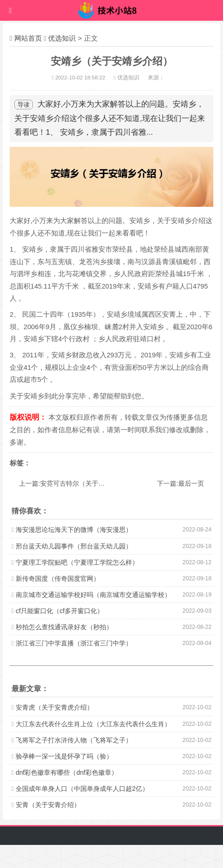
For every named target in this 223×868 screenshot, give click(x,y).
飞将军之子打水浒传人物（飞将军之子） (74, 740)
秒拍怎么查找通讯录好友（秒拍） (64, 627)
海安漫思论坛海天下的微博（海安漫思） (74, 530)
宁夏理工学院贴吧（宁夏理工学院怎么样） (77, 562)
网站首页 (28, 38)
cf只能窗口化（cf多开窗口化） (60, 611)
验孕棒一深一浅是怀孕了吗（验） (64, 756)
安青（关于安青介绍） (48, 805)
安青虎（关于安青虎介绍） (54, 707)
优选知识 (62, 38)
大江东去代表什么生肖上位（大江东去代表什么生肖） (93, 724)
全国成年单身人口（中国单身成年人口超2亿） (82, 789)
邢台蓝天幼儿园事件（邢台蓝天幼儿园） (74, 546)
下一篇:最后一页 (181, 483)
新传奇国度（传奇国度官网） (58, 579)
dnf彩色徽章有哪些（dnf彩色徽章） (67, 772)
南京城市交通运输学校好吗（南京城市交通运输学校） (93, 595)
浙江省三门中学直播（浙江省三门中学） (74, 643)
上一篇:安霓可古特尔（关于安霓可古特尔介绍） (88, 483)
